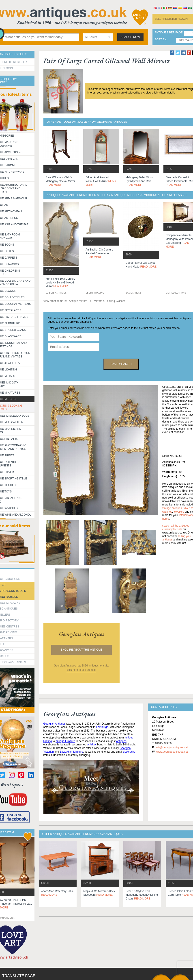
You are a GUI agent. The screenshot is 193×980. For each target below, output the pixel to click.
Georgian (125, 748)
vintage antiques (172, 508)
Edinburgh (102, 727)
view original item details (160, 93)
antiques (121, 741)
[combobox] (98, 37)
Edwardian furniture (71, 752)
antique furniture (65, 741)
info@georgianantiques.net (172, 747)
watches (167, 512)
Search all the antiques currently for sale (176, 527)
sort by (161, 40)
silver (186, 508)
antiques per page (169, 33)
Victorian (49, 752)
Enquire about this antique (81, 650)
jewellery (179, 512)
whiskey (92, 745)
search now (130, 37)
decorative (129, 752)
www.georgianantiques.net (172, 752)
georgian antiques (81, 634)
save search (121, 364)
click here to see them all (81, 670)
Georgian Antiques (55, 724)
